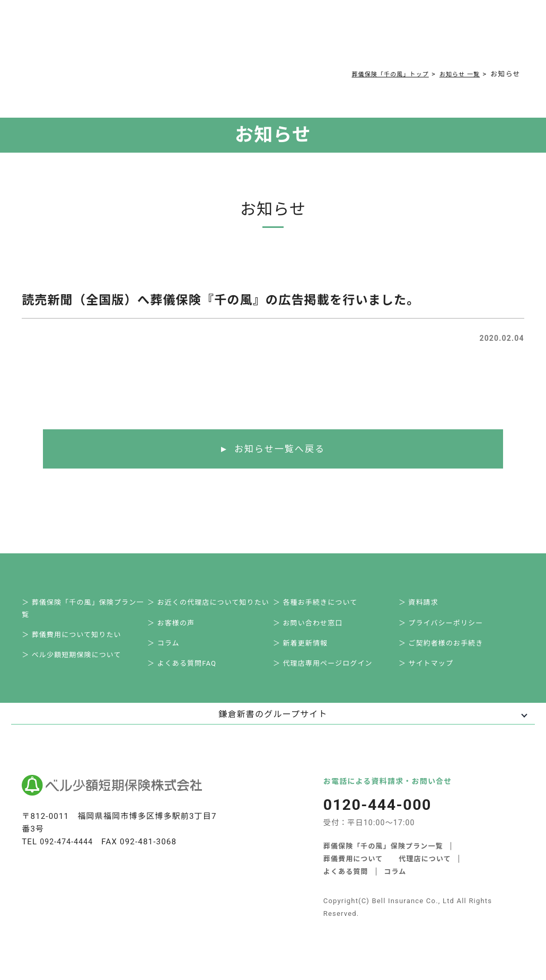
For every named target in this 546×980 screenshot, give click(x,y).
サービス (122, 38)
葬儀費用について (176, 38)
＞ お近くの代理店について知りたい (214, 605)
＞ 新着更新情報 (306, 652)
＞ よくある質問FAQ (188, 675)
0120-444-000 (402, 40)
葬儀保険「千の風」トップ (376, 74)
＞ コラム (169, 652)
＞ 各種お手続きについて (321, 605)
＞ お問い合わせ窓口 (314, 628)
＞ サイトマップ (432, 675)
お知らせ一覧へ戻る (280, 449)
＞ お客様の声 (177, 628)
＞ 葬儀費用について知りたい (78, 641)
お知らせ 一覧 (456, 74)
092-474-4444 (68, 854)
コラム (267, 38)
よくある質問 (231, 38)
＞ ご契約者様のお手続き (447, 652)
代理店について (425, 871)
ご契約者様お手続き (314, 38)
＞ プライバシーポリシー (447, 628)
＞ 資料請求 (424, 605)
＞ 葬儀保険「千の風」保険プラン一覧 (89, 611)
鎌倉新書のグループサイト (273, 727)
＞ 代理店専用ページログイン (329, 675)
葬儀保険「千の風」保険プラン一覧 (384, 858)
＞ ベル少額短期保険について (78, 664)
